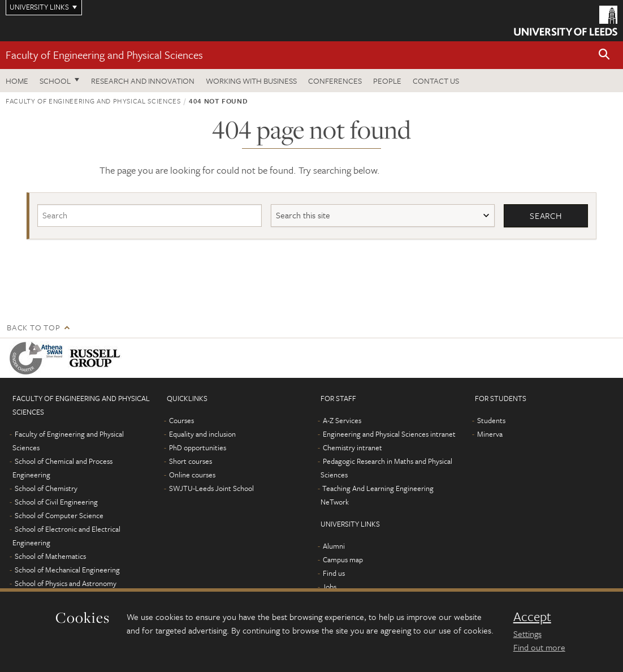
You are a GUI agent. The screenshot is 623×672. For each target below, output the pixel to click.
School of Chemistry (46, 488)
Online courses (192, 475)
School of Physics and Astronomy (66, 583)
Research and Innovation (143, 81)
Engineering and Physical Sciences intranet (389, 434)
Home (17, 81)
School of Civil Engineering (56, 502)
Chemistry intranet (352, 447)
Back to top (33, 327)
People (387, 81)
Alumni (334, 546)
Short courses (191, 461)
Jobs (329, 587)
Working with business (251, 81)
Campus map (343, 559)
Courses (181, 420)
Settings (527, 634)
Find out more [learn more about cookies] (539, 647)
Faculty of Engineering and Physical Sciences (104, 55)
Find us (334, 573)
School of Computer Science (59, 515)
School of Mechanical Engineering (67, 570)
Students (491, 420)
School (55, 81)
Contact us (436, 81)
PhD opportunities (198, 447)
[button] (604, 55)
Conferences (335, 81)
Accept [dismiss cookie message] (532, 617)
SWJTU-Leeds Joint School (211, 488)
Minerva (490, 434)
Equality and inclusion (202, 434)
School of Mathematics (50, 556)
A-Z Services (342, 420)
